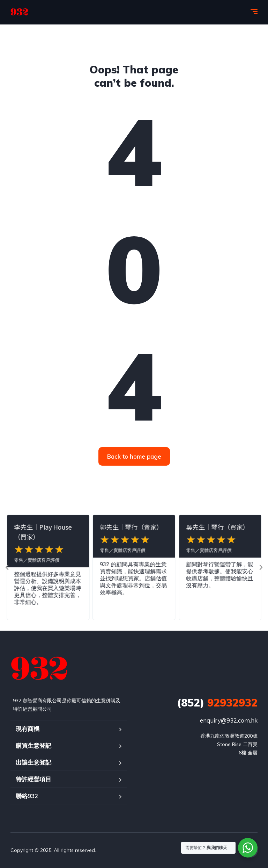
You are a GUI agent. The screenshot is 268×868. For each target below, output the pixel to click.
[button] (7, 567)
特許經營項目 (33, 779)
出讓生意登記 (33, 762)
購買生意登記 (33, 745)
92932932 (217, 703)
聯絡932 (27, 796)
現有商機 (28, 729)
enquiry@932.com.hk (229, 720)
